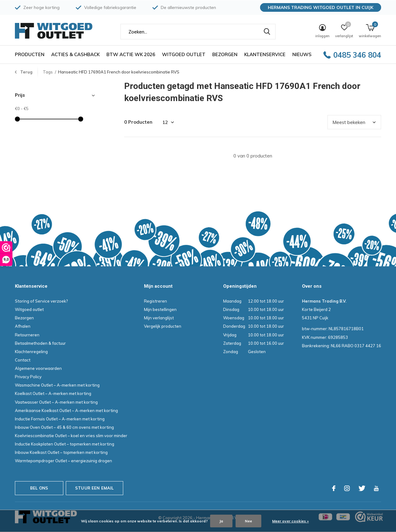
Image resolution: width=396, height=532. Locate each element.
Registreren (155, 301)
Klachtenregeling (31, 352)
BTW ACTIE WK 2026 (131, 54)
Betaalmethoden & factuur (40, 343)
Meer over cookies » (290, 521)
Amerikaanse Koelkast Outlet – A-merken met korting (66, 410)
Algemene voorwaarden (38, 368)
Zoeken (267, 32)
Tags (48, 72)
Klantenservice (265, 54)
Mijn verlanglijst (159, 318)
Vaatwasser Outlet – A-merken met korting (56, 402)
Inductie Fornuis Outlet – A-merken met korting (60, 419)
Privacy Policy (28, 377)
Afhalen (23, 326)
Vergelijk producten (163, 326)
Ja (221, 521)
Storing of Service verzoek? (41, 301)
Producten (30, 54)
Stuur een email (94, 488)
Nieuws (302, 54)
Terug (26, 72)
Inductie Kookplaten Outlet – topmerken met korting (65, 444)
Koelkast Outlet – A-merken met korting (53, 393)
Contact (23, 360)
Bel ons (39, 488)
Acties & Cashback (75, 54)
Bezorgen (225, 54)
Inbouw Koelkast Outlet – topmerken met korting (61, 452)
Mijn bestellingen (160, 309)
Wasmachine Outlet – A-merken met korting (57, 385)
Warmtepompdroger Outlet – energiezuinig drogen (63, 461)
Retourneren (27, 335)
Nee (248, 521)
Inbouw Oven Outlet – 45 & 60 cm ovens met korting (64, 427)
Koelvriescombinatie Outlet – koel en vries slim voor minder (71, 436)
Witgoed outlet (184, 54)
